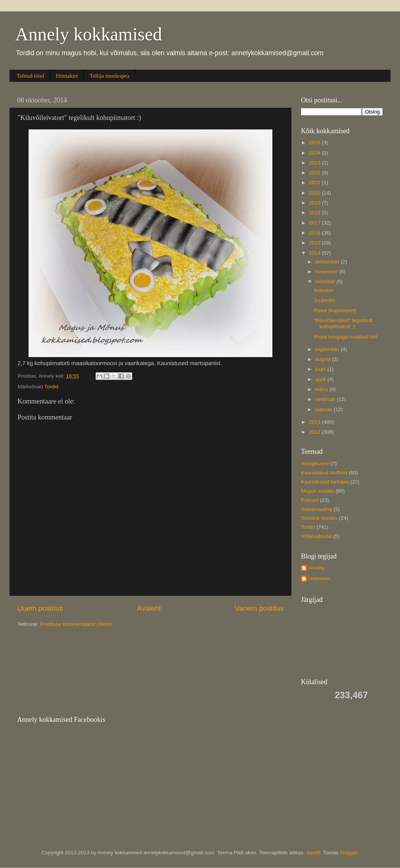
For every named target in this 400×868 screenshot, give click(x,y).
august (323, 359)
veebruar (326, 399)
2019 (315, 203)
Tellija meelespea (109, 76)
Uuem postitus (40, 608)
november (327, 272)
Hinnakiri (67, 76)
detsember (328, 262)
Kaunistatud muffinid (324, 473)
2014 (315, 253)
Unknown (319, 578)
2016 (315, 233)
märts (322, 389)
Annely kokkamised (89, 34)
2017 (315, 223)
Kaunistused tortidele (325, 482)
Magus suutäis (318, 491)
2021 (315, 183)
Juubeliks (325, 300)
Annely (316, 568)
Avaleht (149, 608)
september (328, 349)
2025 (315, 143)
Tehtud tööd (30, 76)
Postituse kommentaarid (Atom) (76, 624)
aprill (321, 379)
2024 (315, 153)
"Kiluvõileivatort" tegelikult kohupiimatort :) (343, 323)
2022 (315, 173)
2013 (315, 422)
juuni (321, 369)
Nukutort (324, 290)
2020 (315, 193)
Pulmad (310, 500)
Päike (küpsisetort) (335, 310)
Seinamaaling (317, 509)
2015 (315, 243)
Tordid (51, 387)
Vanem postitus (259, 608)
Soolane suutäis (319, 518)
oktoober (326, 282)
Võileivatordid (316, 536)
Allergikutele (315, 464)
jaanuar (324, 409)
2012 (315, 432)
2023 (315, 163)
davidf (313, 853)
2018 (315, 213)
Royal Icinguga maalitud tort (346, 337)
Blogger (349, 853)
